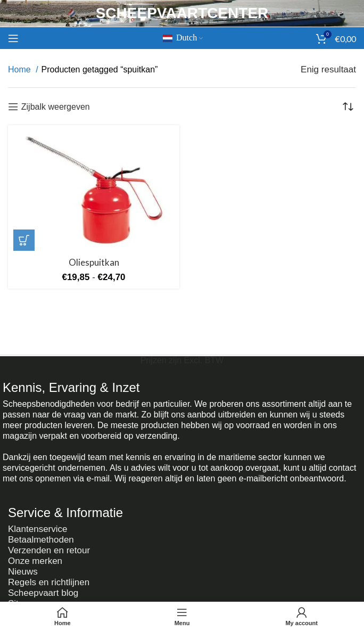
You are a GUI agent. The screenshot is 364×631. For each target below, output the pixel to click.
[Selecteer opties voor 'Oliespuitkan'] (24, 240)
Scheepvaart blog (43, 593)
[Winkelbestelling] (348, 106)
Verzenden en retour (49, 550)
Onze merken (35, 561)
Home (20, 69)
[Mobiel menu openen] (13, 38)
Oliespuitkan (94, 262)
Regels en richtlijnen (49, 582)
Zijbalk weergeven (56, 107)
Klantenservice (38, 529)
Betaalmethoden (41, 540)
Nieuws (23, 572)
